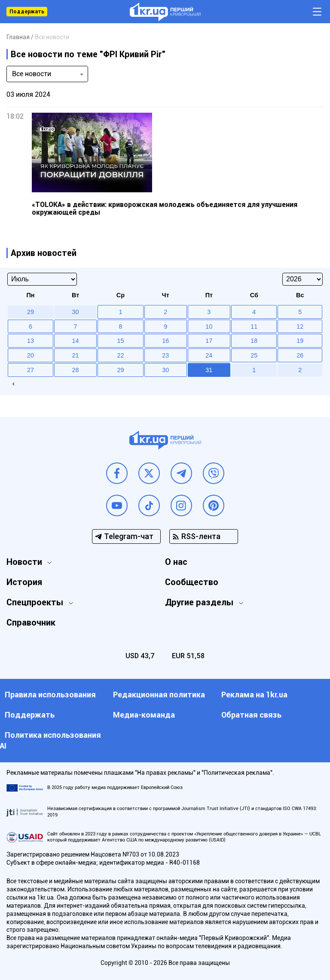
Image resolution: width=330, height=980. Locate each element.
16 (165, 341)
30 (165, 370)
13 (31, 341)
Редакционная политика (159, 695)
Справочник (31, 623)
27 (31, 370)
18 (254, 341)
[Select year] (302, 279)
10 (209, 327)
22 (120, 355)
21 (76, 355)
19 (300, 341)
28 (76, 370)
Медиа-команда (144, 715)
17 (209, 341)
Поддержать (27, 12)
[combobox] (47, 74)
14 (76, 341)
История (24, 582)
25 (254, 355)
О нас (176, 562)
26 (300, 355)
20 (31, 355)
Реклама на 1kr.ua (254, 695)
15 (120, 341)
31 (209, 370)
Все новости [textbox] (32, 74)
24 (209, 355)
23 (165, 355)
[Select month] (42, 279)
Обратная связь (251, 715)
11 (254, 327)
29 (120, 370)
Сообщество (192, 582)
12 (300, 327)
